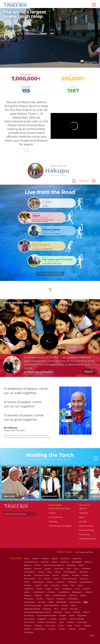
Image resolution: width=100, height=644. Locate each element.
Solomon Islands (77, 619)
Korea (57, 589)
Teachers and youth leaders (60, 526)
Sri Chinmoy (84, 534)
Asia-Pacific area (31, 562)
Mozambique (30, 602)
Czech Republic (70, 572)
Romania (58, 612)
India (46, 585)
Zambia (82, 629)
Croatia (41, 572)
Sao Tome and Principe (47, 616)
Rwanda (77, 612)
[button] (6, 180)
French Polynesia (70, 579)
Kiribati (48, 589)
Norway (65, 605)
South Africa (30, 622)
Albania (35, 559)
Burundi (38, 569)
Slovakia (53, 619)
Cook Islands (30, 572)
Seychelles (82, 616)
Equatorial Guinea (42, 575)
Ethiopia (76, 575)
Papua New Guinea (32, 609)
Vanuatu (62, 629)
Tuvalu (78, 626)
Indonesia (55, 585)
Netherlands (62, 602)
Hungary (28, 585)
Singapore (42, 619)
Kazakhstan (29, 589)
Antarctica (65, 559)
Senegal (63, 616)
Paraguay (47, 609)
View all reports (50, 274)
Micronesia (29, 599)
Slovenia (63, 619)
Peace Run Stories (87, 530)
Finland (47, 579)
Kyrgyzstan (67, 589)
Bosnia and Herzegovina (54, 565)
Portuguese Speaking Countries (38, 612)
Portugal (74, 609)
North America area (33, 605)
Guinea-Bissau (86, 582)
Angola (55, 559)
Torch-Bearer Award (87, 539)
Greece (50, 582)
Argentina (77, 559)
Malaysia (28, 595)
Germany (84, 579)
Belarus (88, 562)
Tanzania (28, 626)
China (76, 569)
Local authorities (56, 517)
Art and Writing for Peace (60, 508)
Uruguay (52, 629)
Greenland (60, 582)
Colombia (86, 569)
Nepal (51, 602)
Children (52, 513)
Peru (56, 609)
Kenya (40, 589)
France (56, 579)
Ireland (65, 585)
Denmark (84, 572)
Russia (68, 612)
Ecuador (28, 575)
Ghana (27, 582)
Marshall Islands (60, 595)
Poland (64, 609)
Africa (27, 559)
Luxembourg (64, 592)
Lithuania (51, 592)
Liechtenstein (39, 592)
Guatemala (72, 582)
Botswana (71, 565)
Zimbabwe (29, 632)
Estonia (56, 575)
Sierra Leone (29, 619)
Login (92, 635)
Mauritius (73, 595)
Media (82, 517)
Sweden (71, 622)
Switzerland (82, 622)
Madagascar (78, 592)
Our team (83, 522)
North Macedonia (51, 605)
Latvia (78, 589)
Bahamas (65, 562)
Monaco (50, 599)
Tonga (61, 626)
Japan (80, 585)
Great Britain (38, 582)
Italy (73, 585)
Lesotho (87, 589)
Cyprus (58, 572)
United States (40, 629)
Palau (74, 605)
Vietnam (73, 629)
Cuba (49, 572)
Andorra (45, 559)
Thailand (38, 626)
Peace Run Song (86, 526)
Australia (45, 562)
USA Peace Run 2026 (84, 552)
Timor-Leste (50, 626)
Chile (69, 569)
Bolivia (38, 565)
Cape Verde (59, 569)
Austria (55, 562)
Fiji (40, 579)
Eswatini (66, 575)
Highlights (84, 513)
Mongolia (61, 599)
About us (83, 508)
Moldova (40, 599)
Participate (53, 522)
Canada (48, 569)
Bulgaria (28, 569)
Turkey (69, 626)
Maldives (38, 595)
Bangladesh (77, 562)
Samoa (86, 612)
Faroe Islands (30, 579)
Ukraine (27, 629)
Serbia (72, 616)
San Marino (29, 616)
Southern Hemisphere (47, 622)
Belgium (28, 565)
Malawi (89, 592)
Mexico (83, 595)
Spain (62, 622)
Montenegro (73, 599)
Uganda (87, 626)
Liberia (27, 592)
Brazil (81, 565)
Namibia (42, 602)
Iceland (38, 585)
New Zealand (75, 602)
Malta (47, 595)
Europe (85, 575)
